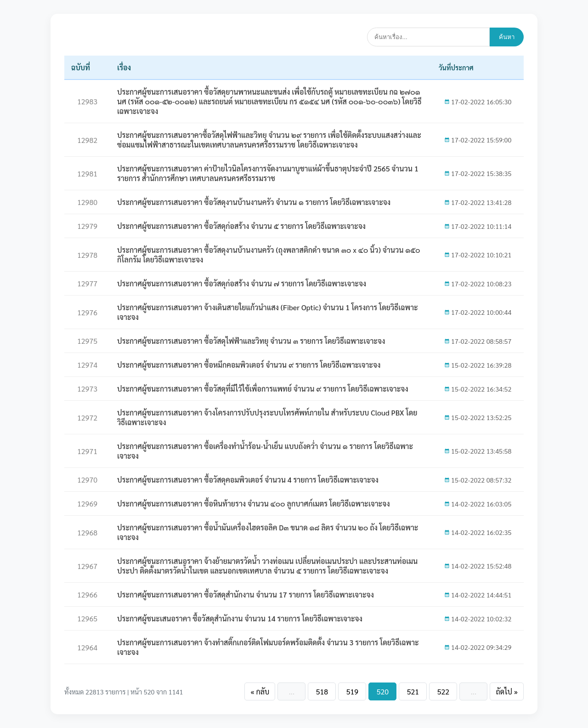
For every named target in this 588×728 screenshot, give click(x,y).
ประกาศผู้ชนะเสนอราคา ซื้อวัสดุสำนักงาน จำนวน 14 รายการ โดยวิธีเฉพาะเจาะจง (240, 618)
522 (443, 691)
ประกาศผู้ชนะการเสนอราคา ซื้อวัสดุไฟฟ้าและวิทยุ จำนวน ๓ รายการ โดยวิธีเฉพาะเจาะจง (251, 341)
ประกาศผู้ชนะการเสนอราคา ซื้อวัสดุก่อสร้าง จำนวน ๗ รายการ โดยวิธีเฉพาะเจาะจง (242, 283)
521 (413, 691)
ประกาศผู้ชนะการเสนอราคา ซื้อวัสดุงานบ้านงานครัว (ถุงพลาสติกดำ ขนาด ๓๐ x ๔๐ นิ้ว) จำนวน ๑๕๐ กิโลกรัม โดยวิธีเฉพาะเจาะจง (269, 255)
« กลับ (260, 691)
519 (352, 691)
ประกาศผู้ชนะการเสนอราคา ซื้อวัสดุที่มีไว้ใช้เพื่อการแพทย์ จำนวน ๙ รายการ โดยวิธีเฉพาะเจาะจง (263, 389)
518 (322, 691)
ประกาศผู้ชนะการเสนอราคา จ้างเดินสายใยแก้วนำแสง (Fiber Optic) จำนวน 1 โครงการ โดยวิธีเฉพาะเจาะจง (268, 312)
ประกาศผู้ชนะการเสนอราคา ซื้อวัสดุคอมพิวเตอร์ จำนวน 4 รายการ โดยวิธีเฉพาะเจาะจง (248, 480)
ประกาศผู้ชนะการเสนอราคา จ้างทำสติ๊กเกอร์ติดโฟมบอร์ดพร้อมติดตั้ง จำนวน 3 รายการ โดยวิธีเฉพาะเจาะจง (268, 647)
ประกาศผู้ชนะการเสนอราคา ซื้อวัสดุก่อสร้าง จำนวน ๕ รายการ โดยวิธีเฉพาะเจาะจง (241, 226)
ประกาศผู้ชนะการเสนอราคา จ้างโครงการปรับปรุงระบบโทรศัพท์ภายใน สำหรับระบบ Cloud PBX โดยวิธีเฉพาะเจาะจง (267, 417)
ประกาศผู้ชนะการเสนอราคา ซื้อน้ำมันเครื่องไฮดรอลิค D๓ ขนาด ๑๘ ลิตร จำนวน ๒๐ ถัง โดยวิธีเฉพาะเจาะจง (268, 532)
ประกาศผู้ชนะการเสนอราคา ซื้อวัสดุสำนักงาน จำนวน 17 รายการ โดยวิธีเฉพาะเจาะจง (246, 594)
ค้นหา (507, 37)
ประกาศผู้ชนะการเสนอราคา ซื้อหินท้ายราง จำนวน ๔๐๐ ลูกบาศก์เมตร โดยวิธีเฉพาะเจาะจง (254, 503)
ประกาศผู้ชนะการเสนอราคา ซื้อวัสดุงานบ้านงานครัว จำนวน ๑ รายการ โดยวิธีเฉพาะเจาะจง (254, 202)
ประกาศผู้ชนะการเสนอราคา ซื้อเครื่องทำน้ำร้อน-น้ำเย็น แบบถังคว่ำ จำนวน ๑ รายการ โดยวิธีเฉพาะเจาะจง (265, 451)
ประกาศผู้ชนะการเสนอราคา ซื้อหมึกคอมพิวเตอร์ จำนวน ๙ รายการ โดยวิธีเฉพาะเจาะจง (249, 365)
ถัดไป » (507, 691)
